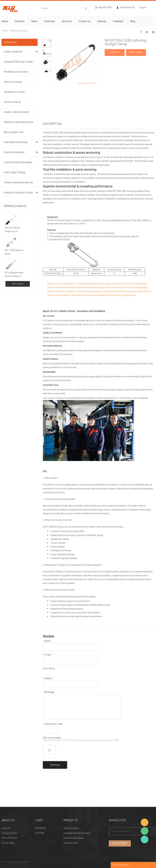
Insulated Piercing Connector (20, 62)
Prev (45, 74)
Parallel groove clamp (16, 72)
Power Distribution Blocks (18, 182)
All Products (18, 284)
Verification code (53, 724)
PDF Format (136, 52)
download (50, 21)
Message (48, 692)
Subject (48, 679)
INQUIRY (115, 52)
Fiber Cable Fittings (15, 172)
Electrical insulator (14, 152)
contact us (85, 21)
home (5, 21)
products (20, 21)
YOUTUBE (40, 833)
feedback (118, 21)
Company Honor (9, 833)
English (143, 8)
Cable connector (13, 52)
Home (5, 31)
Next (49, 74)
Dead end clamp (19, 31)
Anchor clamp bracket (16, 112)
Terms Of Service (9, 838)
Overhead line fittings (16, 142)
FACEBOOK (40, 828)
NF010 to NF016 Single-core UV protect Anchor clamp (15, 230)
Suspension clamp (14, 92)
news (34, 21)
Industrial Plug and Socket (18, 193)
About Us (6, 828)
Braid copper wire (14, 132)
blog (133, 21)
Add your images (81, 739)
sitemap (102, 21)
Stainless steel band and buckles (22, 122)
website (144, 398)
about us (67, 21)
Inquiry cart (105, 8)
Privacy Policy (8, 843)
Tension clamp (12, 102)
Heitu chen (145, 839)
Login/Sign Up (127, 8)
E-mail (47, 655)
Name (47, 641)
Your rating (49, 669)
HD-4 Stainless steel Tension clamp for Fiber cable (14, 275)
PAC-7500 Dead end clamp (14, 252)
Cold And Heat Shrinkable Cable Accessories (29, 162)
